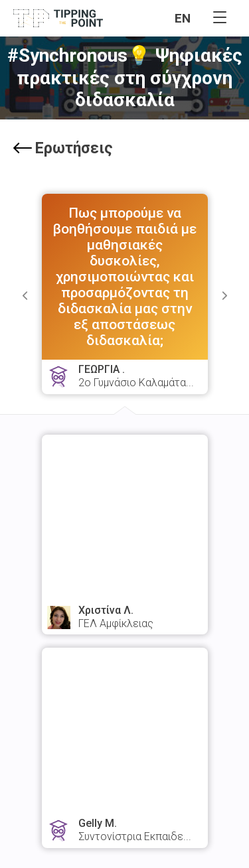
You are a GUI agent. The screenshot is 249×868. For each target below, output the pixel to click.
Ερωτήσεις (63, 148)
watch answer (125, 566)
